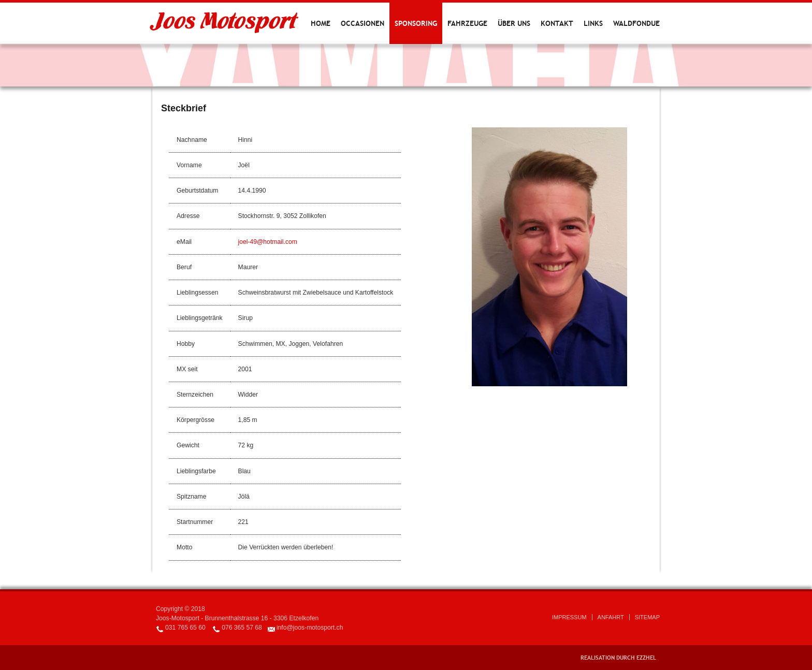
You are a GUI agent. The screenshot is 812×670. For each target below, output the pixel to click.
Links (593, 23)
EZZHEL (646, 658)
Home (321, 23)
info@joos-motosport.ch (310, 628)
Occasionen (363, 23)
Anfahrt (611, 617)
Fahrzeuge (467, 23)
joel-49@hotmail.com (268, 242)
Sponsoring (416, 23)
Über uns (514, 23)
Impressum (569, 617)
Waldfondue (636, 23)
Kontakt (557, 23)
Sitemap (647, 617)
